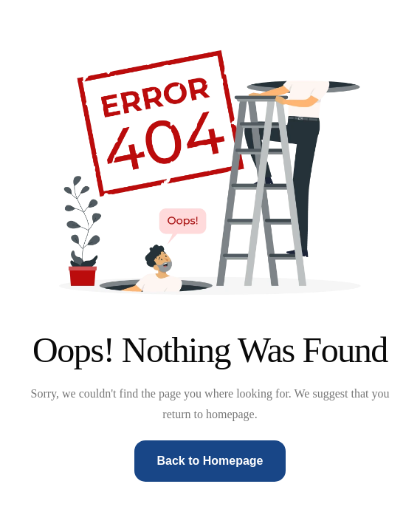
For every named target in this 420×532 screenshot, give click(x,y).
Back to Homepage (210, 461)
